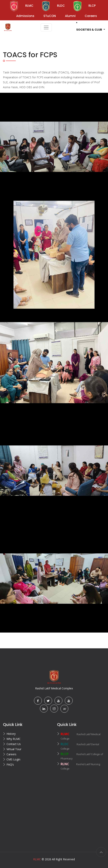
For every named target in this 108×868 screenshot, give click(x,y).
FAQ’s (10, 764)
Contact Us (14, 744)
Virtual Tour (14, 749)
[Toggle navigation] (46, 27)
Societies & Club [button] (89, 30)
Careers (11, 754)
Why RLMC (14, 739)
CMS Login (13, 759)
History (11, 734)
